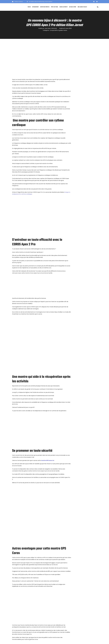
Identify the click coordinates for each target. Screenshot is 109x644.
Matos (29, 7)
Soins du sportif (64, 7)
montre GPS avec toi (48, 460)
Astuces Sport (73, 7)
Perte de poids (55, 7)
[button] (98, 7)
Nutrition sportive (45, 7)
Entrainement (35, 7)
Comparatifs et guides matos (58, 30)
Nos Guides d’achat (82, 7)
